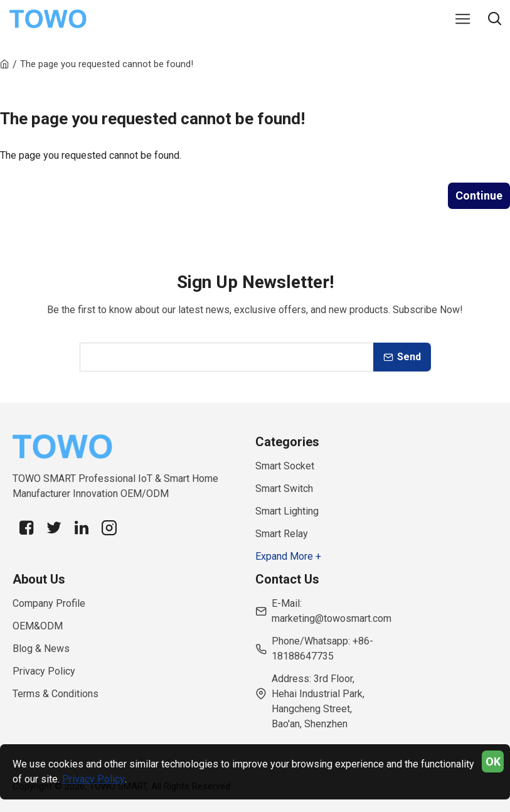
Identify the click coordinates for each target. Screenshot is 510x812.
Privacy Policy (93, 779)
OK (493, 761)
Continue (479, 195)
